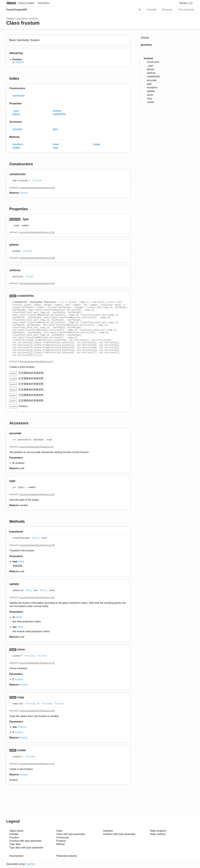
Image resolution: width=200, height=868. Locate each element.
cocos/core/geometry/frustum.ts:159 (37, 188)
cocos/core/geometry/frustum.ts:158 (37, 258)
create (97, 144)
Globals (10, 19)
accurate (17, 129)
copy (55, 148)
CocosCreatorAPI (17, 10)
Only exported (186, 10)
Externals (167, 10)
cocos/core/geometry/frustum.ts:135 (37, 711)
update (16, 148)
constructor (19, 96)
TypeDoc (30, 864)
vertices (57, 111)
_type (16, 111)
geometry (22, 19)
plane (26, 251)
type (55, 129)
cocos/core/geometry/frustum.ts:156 (37, 232)
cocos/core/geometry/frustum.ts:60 (37, 447)
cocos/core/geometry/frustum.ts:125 (37, 663)
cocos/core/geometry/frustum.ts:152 (37, 494)
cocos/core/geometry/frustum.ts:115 (37, 764)
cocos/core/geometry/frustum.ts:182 (37, 597)
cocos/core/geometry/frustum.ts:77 (37, 362)
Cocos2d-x (44, 3)
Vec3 (28, 277)
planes (16, 114)
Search (130, 10)
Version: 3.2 (186, 3)
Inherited (152, 10)
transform (18, 144)
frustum (34, 19)
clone (56, 144)
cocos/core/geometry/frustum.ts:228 (37, 545)
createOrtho (59, 114)
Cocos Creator (26, 3)
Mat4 (35, 538)
